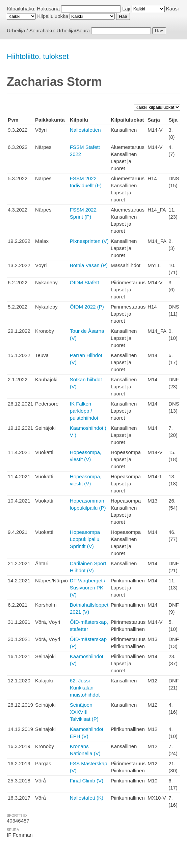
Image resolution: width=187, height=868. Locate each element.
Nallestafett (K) (87, 798)
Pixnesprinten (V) (89, 241)
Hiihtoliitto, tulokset (38, 56)
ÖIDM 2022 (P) (87, 307)
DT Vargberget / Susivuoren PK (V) (88, 588)
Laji (126, 9)
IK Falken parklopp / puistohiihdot (84, 411)
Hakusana (48, 9)
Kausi (172, 9)
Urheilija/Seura (73, 30)
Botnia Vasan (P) (89, 265)
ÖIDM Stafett (85, 282)
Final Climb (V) (87, 781)
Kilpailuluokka (53, 16)
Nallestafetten (85, 130)
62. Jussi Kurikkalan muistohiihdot (85, 688)
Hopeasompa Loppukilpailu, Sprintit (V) (85, 539)
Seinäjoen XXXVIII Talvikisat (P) (84, 712)
